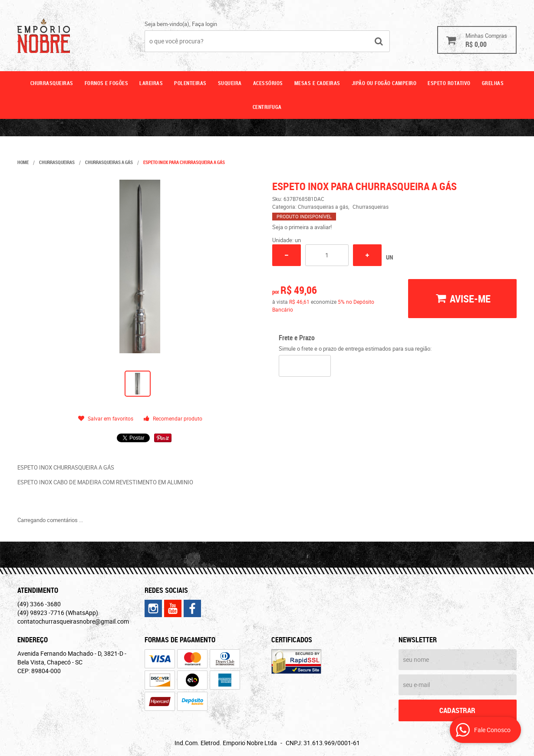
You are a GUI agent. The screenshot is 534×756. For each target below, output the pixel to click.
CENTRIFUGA (267, 107)
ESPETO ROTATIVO (449, 83)
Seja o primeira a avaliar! (302, 227)
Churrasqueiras (52, 83)
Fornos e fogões (107, 83)
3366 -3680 (39, 604)
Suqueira (230, 83)
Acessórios (268, 83)
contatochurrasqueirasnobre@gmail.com (73, 621)
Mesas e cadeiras (317, 83)
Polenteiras (190, 83)
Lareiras (151, 83)
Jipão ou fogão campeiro (384, 83)
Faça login (204, 24)
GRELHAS (493, 83)
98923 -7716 (58, 613)
